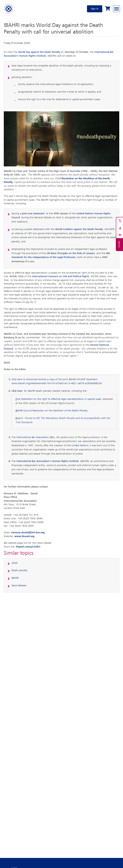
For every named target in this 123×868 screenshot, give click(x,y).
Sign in (95, 9)
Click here (17, 379)
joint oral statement (33, 214)
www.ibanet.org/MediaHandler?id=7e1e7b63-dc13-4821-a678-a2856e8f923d (57, 383)
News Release (19, 586)
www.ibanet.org (24, 536)
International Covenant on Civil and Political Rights (61, 276)
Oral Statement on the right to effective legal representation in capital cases (58, 399)
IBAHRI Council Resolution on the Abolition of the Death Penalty (52, 411)
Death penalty (19, 570)
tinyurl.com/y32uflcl (28, 547)
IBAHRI (15, 578)
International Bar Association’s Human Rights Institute (48, 461)
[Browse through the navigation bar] (116, 9)
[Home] (9, 9)
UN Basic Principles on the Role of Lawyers (71, 253)
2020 (15, 563)
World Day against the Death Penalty (39, 52)
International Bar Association (33, 437)
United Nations (80, 445)
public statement (35, 229)
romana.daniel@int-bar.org (28, 533)
